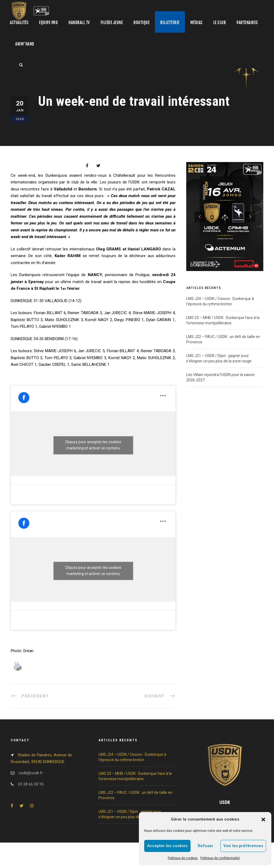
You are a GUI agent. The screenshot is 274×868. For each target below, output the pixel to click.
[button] (263, 820)
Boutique (142, 23)
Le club (220, 23)
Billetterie (170, 23)
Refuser (205, 846)
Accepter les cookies (167, 846)
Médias (196, 23)
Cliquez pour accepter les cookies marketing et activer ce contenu (93, 445)
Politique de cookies (183, 858)
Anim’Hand (25, 44)
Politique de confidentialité (220, 858)
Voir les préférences (243, 846)
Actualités (19, 23)
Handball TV (79, 23)
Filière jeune (112, 23)
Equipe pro (48, 23)
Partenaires (247, 23)
